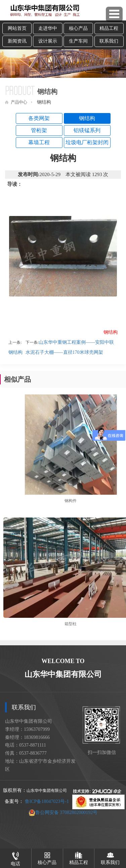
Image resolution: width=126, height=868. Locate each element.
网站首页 (17, 28)
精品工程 (109, 28)
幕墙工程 (39, 142)
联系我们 (109, 41)
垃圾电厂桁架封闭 (87, 142)
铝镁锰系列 (87, 130)
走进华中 (48, 28)
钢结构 (87, 118)
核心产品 (78, 28)
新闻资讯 (17, 41)
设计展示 (48, 41)
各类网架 (39, 118)
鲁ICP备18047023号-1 (47, 801)
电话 (15, 857)
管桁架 (39, 130)
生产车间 (78, 41)
